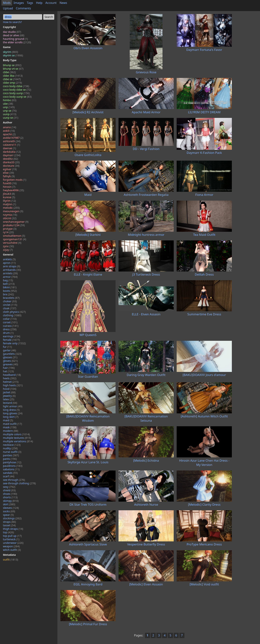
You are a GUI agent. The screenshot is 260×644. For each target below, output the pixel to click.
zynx (8, 246)
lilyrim (9, 201)
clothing (12, 315)
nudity (10, 448)
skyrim (10, 52)
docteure (11, 166)
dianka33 (11, 162)
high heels (13, 385)
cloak (10, 308)
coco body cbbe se (17, 90)
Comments (23, 8)
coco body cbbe (16, 86)
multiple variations (18, 441)
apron (9, 263)
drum (8, 333)
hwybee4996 (13, 190)
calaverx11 (12, 145)
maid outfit (12, 424)
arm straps (12, 266)
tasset (9, 525)
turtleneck (11, 539)
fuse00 (10, 183)
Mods (7, 3)
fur (7, 347)
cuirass (11, 326)
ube (8, 104)
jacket (9, 392)
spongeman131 (15, 239)
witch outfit (12, 550)
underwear (13, 543)
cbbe (9, 72)
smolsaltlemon (14, 236)
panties (11, 455)
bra (8, 294)
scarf (9, 476)
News (63, 3)
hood (10, 389)
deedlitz (10, 159)
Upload (8, 8)
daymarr (12, 155)
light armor (13, 406)
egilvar (10, 169)
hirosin (9, 187)
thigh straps (13, 529)
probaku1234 (14, 225)
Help (39, 3)
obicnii (10, 218)
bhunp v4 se (13, 69)
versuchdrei (12, 243)
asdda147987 (13, 138)
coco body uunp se (17, 97)
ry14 (8, 232)
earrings (12, 336)
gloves (10, 361)
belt (9, 284)
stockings (12, 518)
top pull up (12, 536)
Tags (30, 3)
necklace (12, 445)
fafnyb (9, 176)
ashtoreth (12, 141)
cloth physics (14, 312)
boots (10, 291)
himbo (10, 100)
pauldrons (13, 466)
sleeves (11, 508)
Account (51, 3)
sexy (9, 487)
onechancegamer (16, 222)
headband (12, 375)
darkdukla (12, 152)
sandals (10, 473)
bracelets (11, 298)
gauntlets (12, 354)
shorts (10, 497)
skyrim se (13, 55)
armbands (12, 270)
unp (9, 107)
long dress (11, 410)
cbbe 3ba (13, 76)
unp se (10, 111)
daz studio (12, 32)
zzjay (8, 250)
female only (14, 343)
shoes (10, 494)
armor (10, 277)
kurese (9, 197)
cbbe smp (12, 83)
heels (10, 378)
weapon (11, 546)
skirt (9, 504)
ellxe (8, 173)
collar (10, 319)
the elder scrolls (17, 42)
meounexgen (13, 211)
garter (9, 350)
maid (8, 420)
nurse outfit (12, 452)
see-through (14, 480)
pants (10, 459)
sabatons (11, 469)
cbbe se (12, 79)
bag (8, 280)
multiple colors (16, 434)
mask (10, 427)
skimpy (11, 501)
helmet (11, 382)
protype (10, 229)
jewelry (9, 396)
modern (11, 431)
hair (9, 368)
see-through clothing (19, 483)
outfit (10, 560)
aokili (9, 131)
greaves (10, 364)
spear (8, 515)
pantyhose (12, 462)
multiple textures (17, 438)
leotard (10, 403)
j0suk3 (9, 194)
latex (9, 399)
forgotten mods (15, 180)
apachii (9, 134)
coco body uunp (16, 93)
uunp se (11, 118)
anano (10, 127)
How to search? (12, 22)
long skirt (11, 417)
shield (9, 490)
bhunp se (12, 65)
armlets (10, 273)
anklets (9, 259)
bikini (10, 287)
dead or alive (14, 35)
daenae (9, 148)
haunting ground (15, 39)
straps (9, 522)
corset (10, 322)
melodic (11, 208)
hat (8, 371)
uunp (10, 114)
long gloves (13, 413)
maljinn (9, 204)
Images (19, 3)
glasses (10, 357)
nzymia (10, 215)
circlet (10, 305)
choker (10, 301)
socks (9, 511)
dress (10, 329)
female (11, 340)
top (8, 532)
